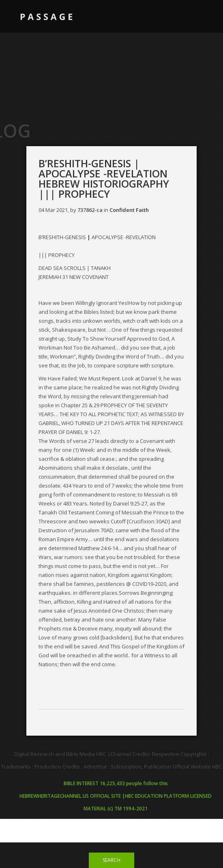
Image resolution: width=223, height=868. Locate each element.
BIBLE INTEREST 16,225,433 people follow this (116, 783)
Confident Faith (129, 210)
